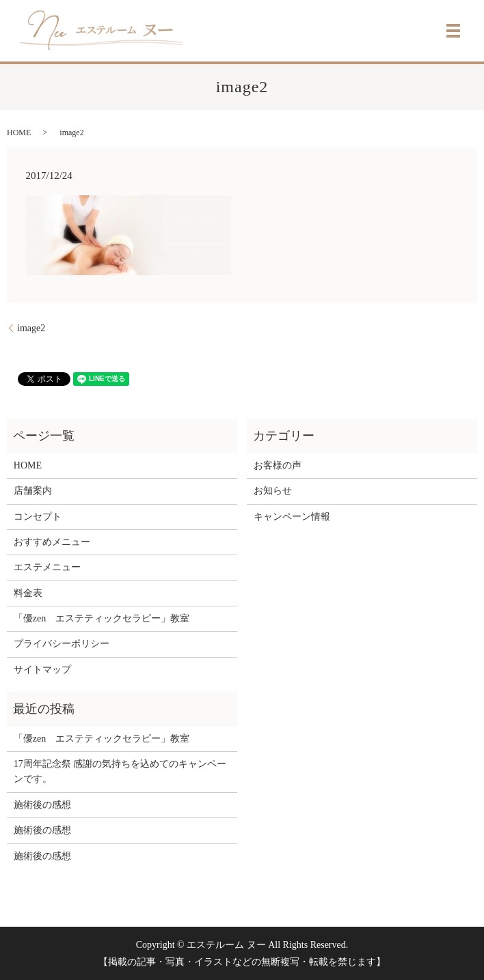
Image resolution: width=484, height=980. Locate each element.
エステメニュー (47, 567)
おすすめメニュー (52, 542)
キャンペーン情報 (292, 517)
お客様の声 (278, 465)
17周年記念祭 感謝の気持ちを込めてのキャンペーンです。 (120, 771)
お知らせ (273, 491)
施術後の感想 (42, 805)
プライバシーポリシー (62, 644)
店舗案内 (33, 491)
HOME (19, 132)
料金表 (28, 593)
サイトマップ (42, 670)
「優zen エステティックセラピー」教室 (102, 618)
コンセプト (38, 517)
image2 (31, 328)
